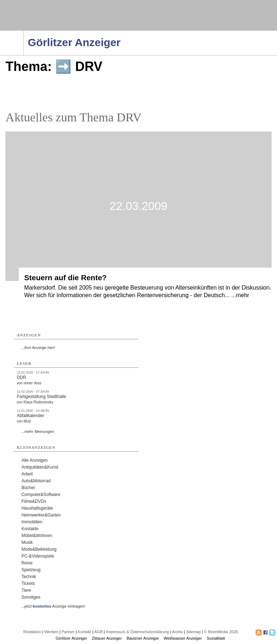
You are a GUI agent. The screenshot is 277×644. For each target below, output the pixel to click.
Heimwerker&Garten (41, 515)
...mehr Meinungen (38, 431)
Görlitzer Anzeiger (71, 638)
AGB (98, 632)
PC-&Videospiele (38, 556)
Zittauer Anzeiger (107, 638)
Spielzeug (31, 570)
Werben (51, 632)
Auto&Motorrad (36, 481)
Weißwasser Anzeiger (183, 638)
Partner (68, 632)
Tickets (28, 583)
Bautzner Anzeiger (143, 638)
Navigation (24, 33)
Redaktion (32, 632)
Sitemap (193, 632)
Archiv (178, 632)
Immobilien (32, 522)
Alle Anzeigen (34, 460)
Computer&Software (41, 495)
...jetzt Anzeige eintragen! (53, 606)
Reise (27, 563)
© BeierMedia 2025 (221, 632)
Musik (27, 542)
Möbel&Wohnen (37, 536)
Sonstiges (31, 597)
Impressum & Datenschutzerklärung (137, 632)
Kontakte (30, 529)
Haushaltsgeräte (37, 508)
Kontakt (85, 632)
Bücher (28, 488)
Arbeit (27, 474)
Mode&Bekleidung (39, 549)
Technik (29, 577)
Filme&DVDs (34, 501)
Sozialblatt (216, 638)
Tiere (26, 590)
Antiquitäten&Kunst (40, 467)
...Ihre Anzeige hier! (38, 348)
